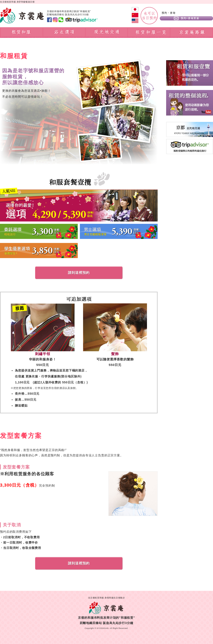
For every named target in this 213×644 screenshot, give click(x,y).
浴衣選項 (64, 33)
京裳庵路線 (192, 33)
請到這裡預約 (79, 273)
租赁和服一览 (149, 33)
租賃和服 (22, 33)
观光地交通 (107, 33)
